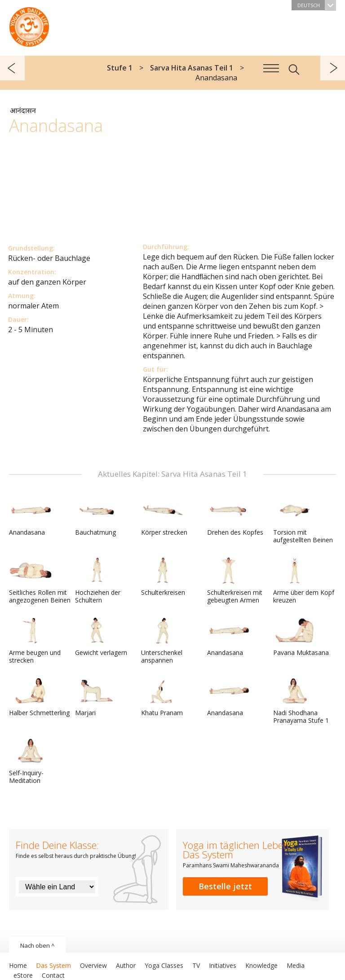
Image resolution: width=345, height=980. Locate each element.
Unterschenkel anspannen (163, 641)
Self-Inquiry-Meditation (31, 761)
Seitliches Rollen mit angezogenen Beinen (40, 581)
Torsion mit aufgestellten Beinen (303, 521)
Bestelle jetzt (225, 886)
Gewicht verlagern (101, 637)
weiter (333, 68)
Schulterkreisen (163, 577)
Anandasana (31, 517)
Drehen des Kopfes (235, 517)
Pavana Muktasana (301, 637)
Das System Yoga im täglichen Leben (29, 25)
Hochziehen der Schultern (98, 581)
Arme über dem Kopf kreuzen (304, 581)
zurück (12, 68)
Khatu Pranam (163, 697)
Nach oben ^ (37, 945)
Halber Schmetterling (39, 697)
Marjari (97, 697)
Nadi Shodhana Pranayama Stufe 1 (301, 701)
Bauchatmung (97, 517)
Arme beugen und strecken (35, 641)
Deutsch (317, 5)
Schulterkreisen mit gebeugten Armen (235, 581)
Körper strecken (164, 517)
